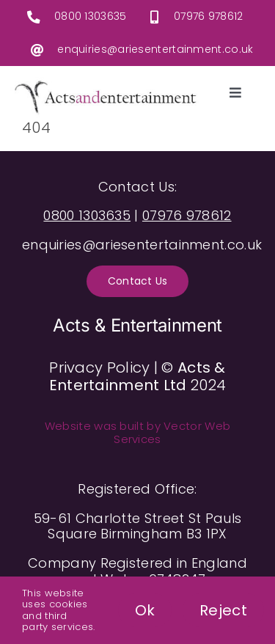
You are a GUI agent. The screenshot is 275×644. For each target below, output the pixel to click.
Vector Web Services (172, 432)
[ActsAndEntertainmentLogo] (106, 84)
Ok (145, 610)
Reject (223, 610)
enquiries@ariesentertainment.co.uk (155, 49)
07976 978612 (209, 16)
